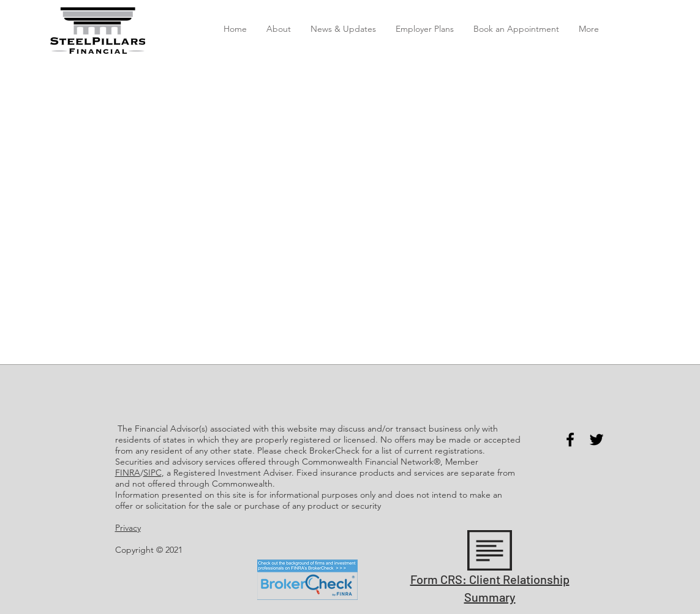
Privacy (128, 528)
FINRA (128, 473)
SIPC (152, 473)
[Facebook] (570, 440)
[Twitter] (597, 440)
